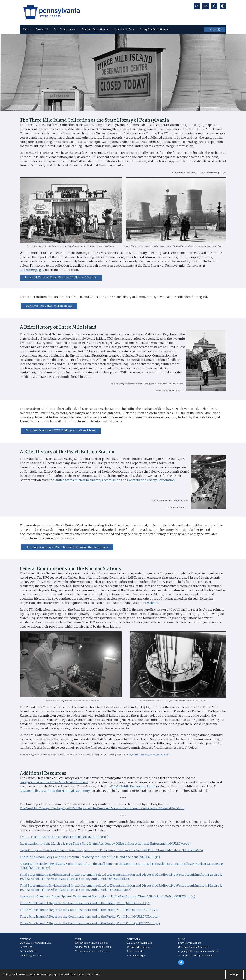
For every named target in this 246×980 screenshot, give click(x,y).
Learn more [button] (93, 974)
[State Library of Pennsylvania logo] (52, 12)
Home (27, 29)
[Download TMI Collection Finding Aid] (49, 306)
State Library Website (190, 943)
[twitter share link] (181, 962)
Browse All (42, 29)
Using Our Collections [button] (155, 29)
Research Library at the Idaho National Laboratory (55, 791)
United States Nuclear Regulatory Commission (88, 480)
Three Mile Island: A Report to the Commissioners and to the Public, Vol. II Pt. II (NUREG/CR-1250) (89, 917)
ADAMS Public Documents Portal (132, 787)
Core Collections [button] (65, 29)
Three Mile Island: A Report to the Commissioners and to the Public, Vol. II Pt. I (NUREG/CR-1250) (89, 910)
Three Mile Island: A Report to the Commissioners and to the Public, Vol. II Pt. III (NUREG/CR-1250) (90, 924)
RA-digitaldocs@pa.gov (139, 947)
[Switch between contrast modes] (223, 6)
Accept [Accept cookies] (234, 975)
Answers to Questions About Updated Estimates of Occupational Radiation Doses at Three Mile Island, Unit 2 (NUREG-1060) (107, 897)
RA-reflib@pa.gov (136, 956)
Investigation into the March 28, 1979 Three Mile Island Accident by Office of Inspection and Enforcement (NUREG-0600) (105, 844)
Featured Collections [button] (96, 29)
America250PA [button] (125, 29)
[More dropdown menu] (215, 29)
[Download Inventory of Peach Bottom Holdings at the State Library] (67, 547)
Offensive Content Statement (194, 947)
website (153, 603)
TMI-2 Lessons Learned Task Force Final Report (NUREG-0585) (64, 837)
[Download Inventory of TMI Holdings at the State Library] (61, 431)
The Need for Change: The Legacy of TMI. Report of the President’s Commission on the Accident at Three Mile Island (102, 809)
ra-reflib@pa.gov (32, 270)
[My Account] (214, 6)
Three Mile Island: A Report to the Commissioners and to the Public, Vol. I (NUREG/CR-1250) (85, 903)
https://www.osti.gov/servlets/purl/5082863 (149, 755)
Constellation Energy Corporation (151, 480)
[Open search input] (196, 6)
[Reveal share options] (205, 6)
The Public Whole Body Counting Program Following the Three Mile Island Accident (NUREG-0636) (90, 857)
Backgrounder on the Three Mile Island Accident (54, 783)
